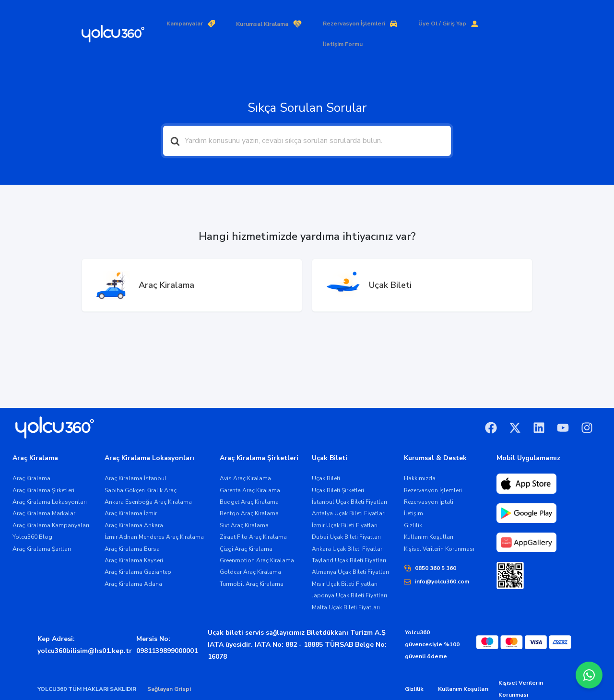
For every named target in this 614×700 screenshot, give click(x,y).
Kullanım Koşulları (463, 669)
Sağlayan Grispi (169, 669)
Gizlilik (414, 669)
